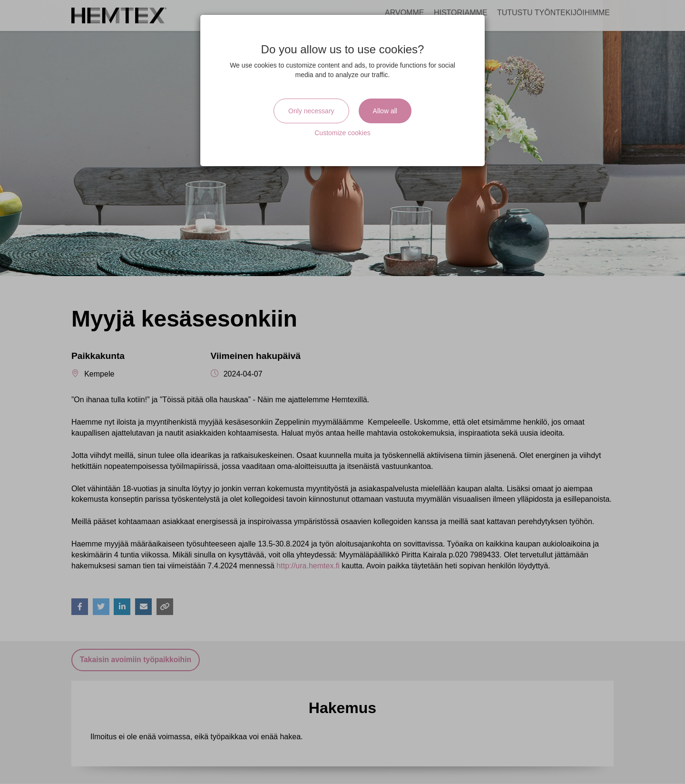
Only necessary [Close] (311, 111)
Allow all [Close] (385, 111)
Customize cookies (342, 133)
